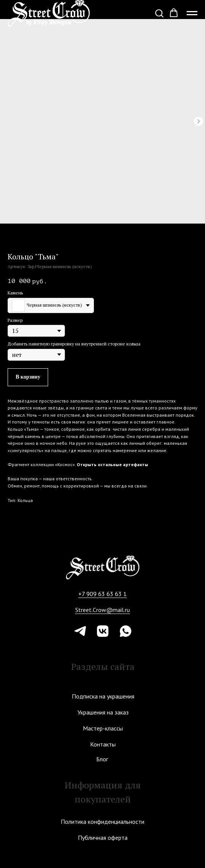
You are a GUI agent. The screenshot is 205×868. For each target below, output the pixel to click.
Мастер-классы (103, 728)
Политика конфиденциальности (102, 822)
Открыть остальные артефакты (112, 464)
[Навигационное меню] (192, 13)
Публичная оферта (103, 838)
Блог (102, 759)
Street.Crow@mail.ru (102, 610)
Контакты (103, 744)
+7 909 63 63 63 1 (102, 594)
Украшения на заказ (103, 712)
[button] (159, 13)
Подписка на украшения (103, 696)
